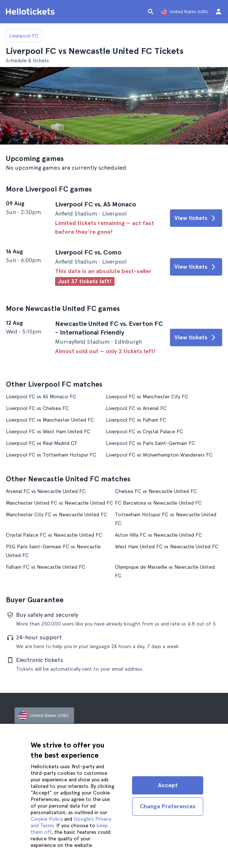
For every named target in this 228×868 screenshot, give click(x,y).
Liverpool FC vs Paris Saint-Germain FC (150, 443)
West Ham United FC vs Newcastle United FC (167, 547)
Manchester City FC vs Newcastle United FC (57, 514)
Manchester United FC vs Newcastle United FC (59, 503)
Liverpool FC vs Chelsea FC (37, 408)
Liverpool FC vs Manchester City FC (147, 396)
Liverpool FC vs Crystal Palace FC (144, 431)
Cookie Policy (47, 819)
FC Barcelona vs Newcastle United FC (158, 503)
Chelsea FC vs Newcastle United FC (156, 491)
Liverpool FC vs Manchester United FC (50, 420)
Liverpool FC (24, 36)
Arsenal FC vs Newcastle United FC (46, 491)
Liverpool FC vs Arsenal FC (136, 408)
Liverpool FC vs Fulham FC (136, 420)
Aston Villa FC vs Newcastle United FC (159, 535)
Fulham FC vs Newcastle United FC (46, 567)
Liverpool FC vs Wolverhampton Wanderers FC (159, 455)
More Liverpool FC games (49, 189)
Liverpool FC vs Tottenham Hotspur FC (51, 455)
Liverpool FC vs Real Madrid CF (42, 443)
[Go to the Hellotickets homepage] (31, 12)
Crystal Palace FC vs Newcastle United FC (54, 535)
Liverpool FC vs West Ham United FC (48, 431)
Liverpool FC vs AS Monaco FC (41, 396)
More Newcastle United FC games (63, 308)
